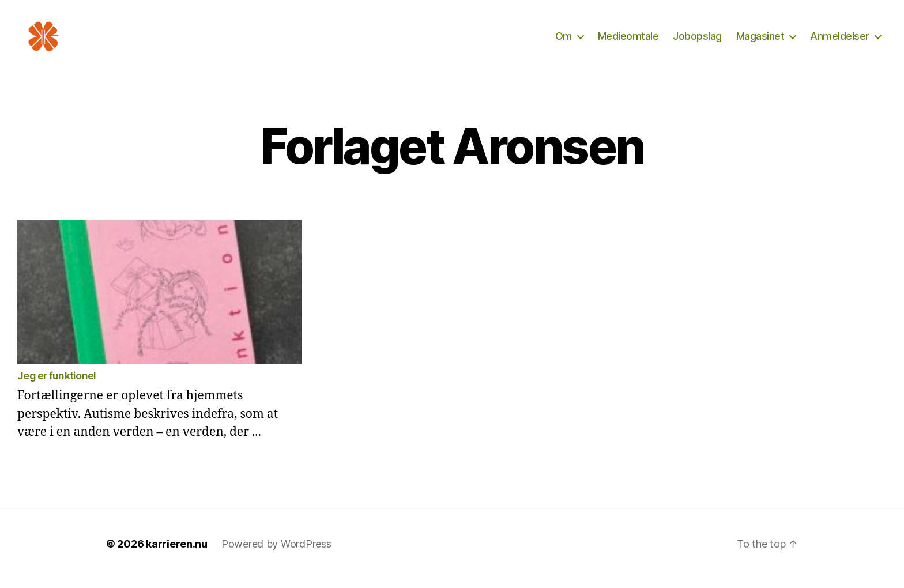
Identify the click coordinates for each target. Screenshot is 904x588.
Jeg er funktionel (56, 387)
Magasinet (760, 42)
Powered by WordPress (276, 555)
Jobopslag (697, 42)
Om (564, 42)
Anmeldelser (840, 42)
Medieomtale (628, 42)
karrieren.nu (177, 555)
